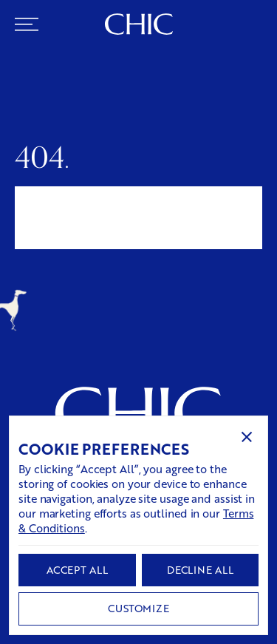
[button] (247, 437)
